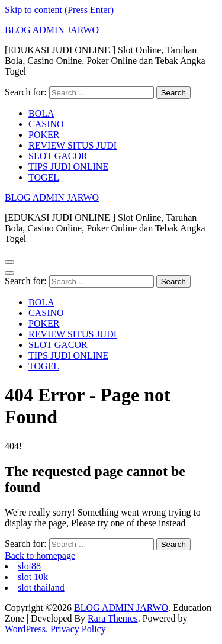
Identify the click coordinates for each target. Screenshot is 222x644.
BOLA (41, 113)
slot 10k (33, 577)
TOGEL (44, 177)
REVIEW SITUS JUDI (73, 145)
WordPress (25, 629)
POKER (44, 135)
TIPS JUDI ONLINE (68, 167)
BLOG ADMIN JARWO (52, 30)
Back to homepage (40, 556)
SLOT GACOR (58, 156)
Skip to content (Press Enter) (59, 10)
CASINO (46, 124)
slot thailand (41, 587)
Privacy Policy (78, 629)
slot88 (29, 566)
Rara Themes (113, 618)
